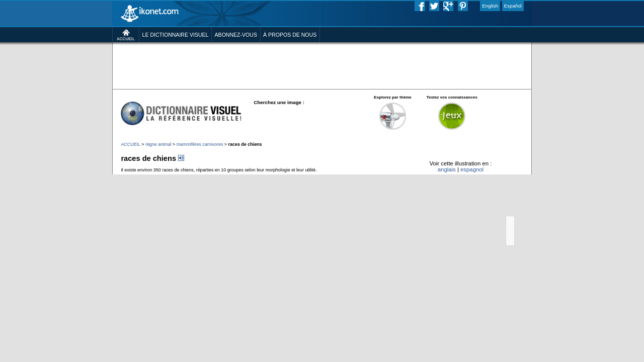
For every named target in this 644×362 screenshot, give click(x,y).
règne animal (121, 177)
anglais (475, 209)
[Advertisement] (322, 80)
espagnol (507, 209)
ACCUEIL (86, 177)
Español (557, 7)
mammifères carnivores (172, 177)
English (529, 7)
